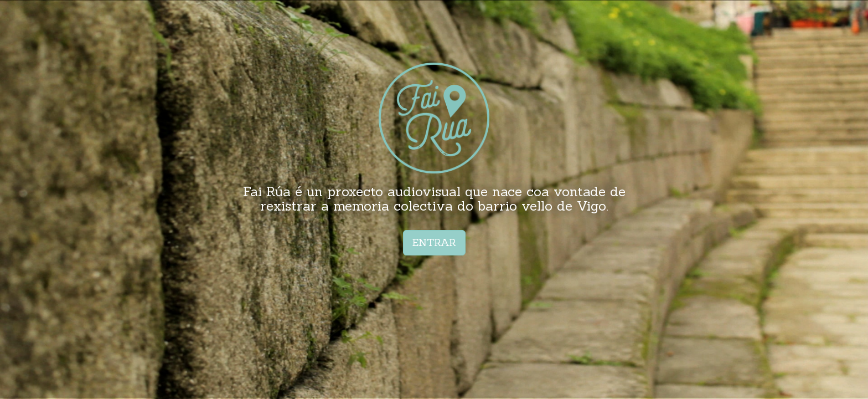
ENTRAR (434, 242)
